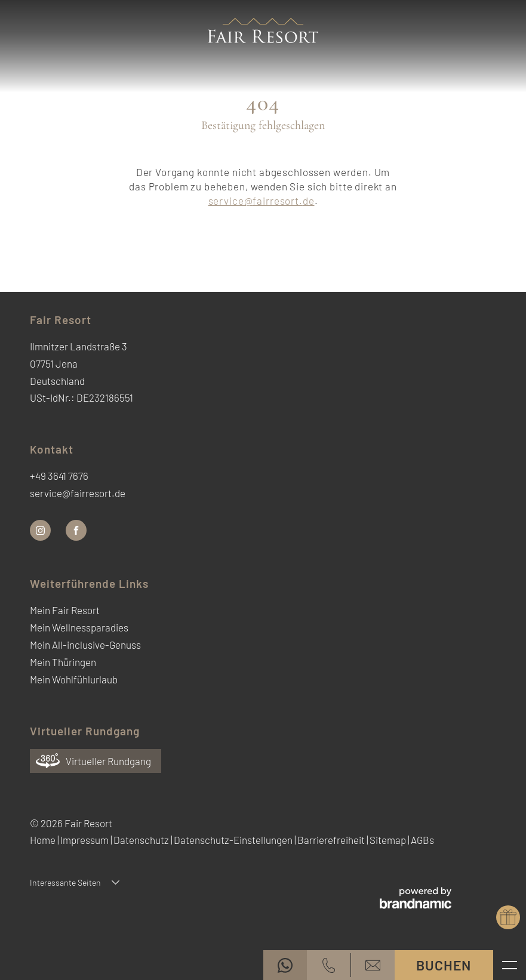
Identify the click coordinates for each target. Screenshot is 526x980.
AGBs (422, 840)
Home (44, 840)
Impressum (85, 840)
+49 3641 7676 (59, 476)
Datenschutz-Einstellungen (234, 840)
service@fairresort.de (262, 201)
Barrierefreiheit (332, 840)
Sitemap (389, 840)
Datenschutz (142, 840)
